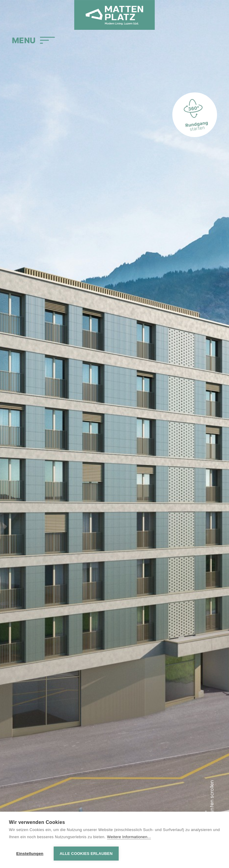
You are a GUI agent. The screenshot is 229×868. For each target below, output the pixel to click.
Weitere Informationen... (129, 837)
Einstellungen (30, 854)
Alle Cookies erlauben (86, 854)
